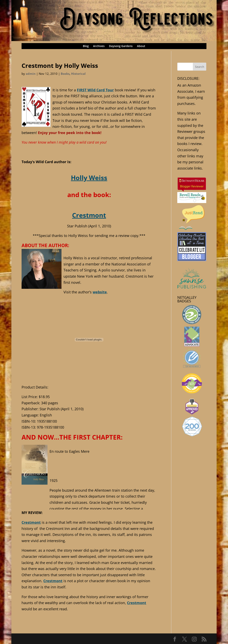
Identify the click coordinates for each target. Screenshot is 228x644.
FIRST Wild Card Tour (95, 90)
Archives (99, 46)
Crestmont (89, 215)
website (100, 292)
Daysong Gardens (121, 46)
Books (65, 74)
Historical (78, 74)
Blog (86, 46)
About (141, 46)
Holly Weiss (89, 178)
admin (31, 74)
